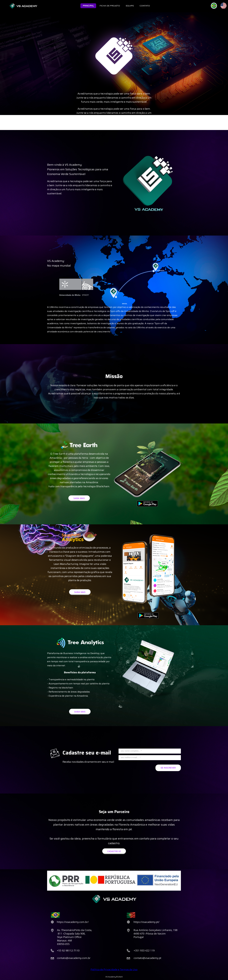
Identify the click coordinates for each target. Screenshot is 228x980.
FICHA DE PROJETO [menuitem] (110, 6)
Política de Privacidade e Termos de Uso (114, 970)
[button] (79, 498)
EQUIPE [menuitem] (130, 6)
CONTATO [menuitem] (145, 6)
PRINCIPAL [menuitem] (88, 6)
